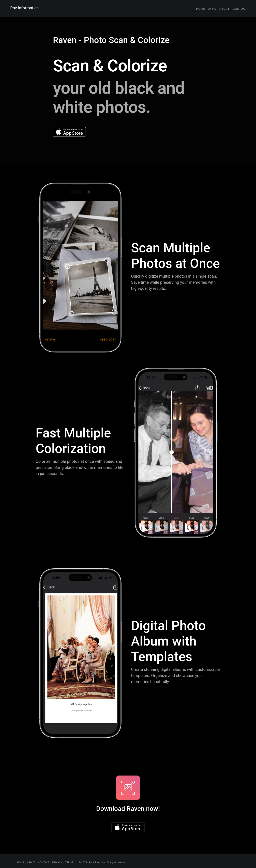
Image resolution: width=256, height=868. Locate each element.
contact (240, 8)
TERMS (69, 863)
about (224, 8)
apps (212, 8)
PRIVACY (57, 863)
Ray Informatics (25, 8)
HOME (20, 863)
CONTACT (44, 863)
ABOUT (31, 863)
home (200, 8)
